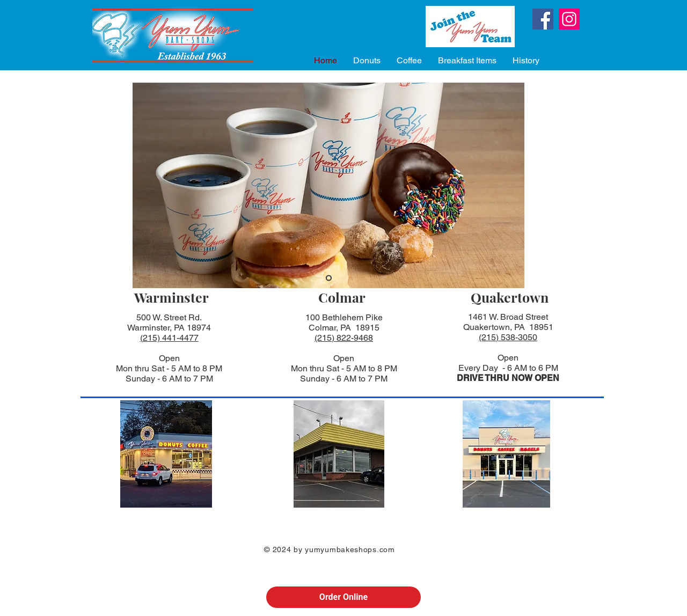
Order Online (343, 597)
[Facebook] (543, 19)
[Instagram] (569, 19)
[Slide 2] (329, 278)
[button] (367, 60)
